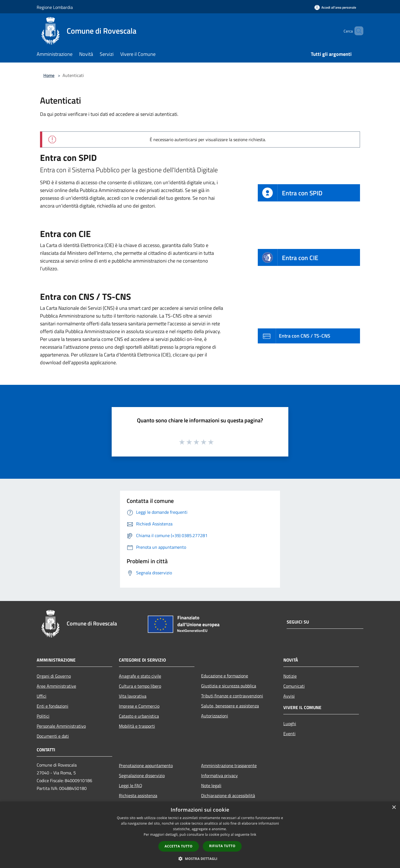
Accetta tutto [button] (179, 846)
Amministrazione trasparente (229, 765)
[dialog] (200, 835)
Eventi (289, 734)
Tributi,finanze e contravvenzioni (232, 696)
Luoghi (290, 724)
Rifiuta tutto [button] (222, 846)
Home (49, 75)
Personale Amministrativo (61, 726)
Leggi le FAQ (131, 785)
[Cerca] (357, 31)
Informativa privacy (219, 775)
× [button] (394, 808)
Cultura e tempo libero (140, 686)
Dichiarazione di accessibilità (228, 795)
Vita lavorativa (133, 696)
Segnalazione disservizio (142, 775)
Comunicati (294, 686)
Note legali (211, 785)
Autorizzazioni (215, 716)
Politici (43, 716)
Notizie (290, 676)
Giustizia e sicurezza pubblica (229, 686)
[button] (200, 859)
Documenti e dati (53, 736)
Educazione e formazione (225, 676)
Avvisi (289, 696)
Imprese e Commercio (139, 706)
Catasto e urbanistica (139, 716)
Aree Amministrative (56, 686)
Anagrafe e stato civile (140, 676)
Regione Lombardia (55, 7)
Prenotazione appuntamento (146, 765)
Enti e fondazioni (52, 706)
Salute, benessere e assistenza (230, 706)
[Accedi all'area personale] (335, 7)
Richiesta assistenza (138, 795)
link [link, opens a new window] (253, 835)
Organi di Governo (54, 676)
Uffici (42, 696)
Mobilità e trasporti (137, 726)
